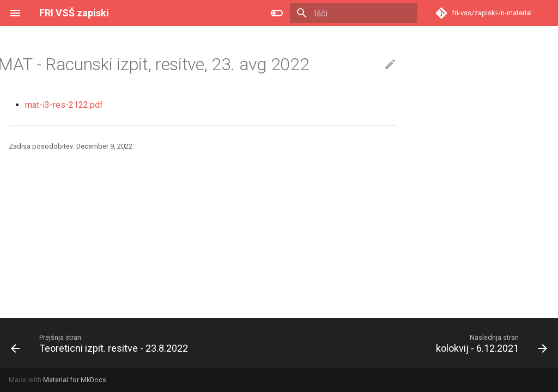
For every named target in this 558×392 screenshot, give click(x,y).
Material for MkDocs (75, 380)
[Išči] (354, 13)
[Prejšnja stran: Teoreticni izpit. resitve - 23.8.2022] (102, 343)
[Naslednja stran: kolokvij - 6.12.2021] (489, 343)
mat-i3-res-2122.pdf (64, 105)
